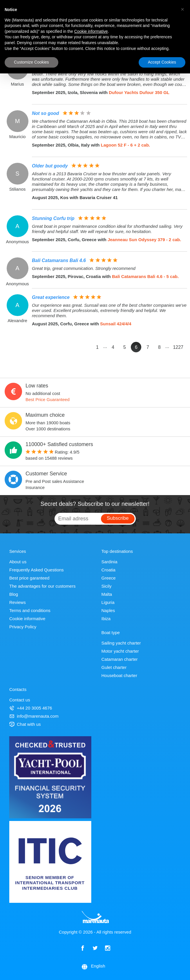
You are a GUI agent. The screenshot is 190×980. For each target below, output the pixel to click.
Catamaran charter (120, 659)
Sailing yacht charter (121, 643)
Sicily (107, 586)
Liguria (108, 602)
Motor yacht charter (120, 651)
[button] (182, 9)
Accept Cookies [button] (162, 62)
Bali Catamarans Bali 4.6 (59, 260)
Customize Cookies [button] (31, 62)
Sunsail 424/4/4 (116, 324)
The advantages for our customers (42, 586)
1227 (178, 347)
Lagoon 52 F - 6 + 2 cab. (126, 145)
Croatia (108, 570)
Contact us (20, 700)
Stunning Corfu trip (53, 218)
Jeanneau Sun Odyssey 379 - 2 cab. (144, 240)
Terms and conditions (30, 610)
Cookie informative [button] (91, 31)
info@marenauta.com (34, 716)
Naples (108, 610)
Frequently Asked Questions (37, 570)
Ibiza (106, 619)
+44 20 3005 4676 (31, 708)
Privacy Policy (23, 627)
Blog (14, 594)
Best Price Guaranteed (48, 399)
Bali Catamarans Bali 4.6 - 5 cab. (145, 276)
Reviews (18, 602)
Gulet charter (114, 667)
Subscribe (118, 518)
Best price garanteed (29, 578)
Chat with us (25, 724)
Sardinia (110, 562)
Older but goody (50, 166)
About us (18, 562)
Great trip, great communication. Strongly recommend (84, 268)
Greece (109, 578)
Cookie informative (27, 619)
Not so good (45, 113)
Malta (107, 594)
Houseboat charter (119, 675)
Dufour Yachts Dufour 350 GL (139, 92)
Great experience (51, 297)
